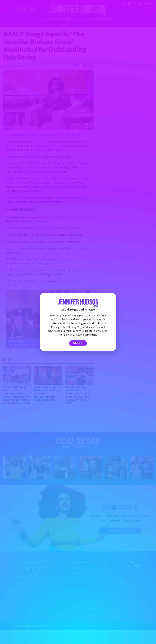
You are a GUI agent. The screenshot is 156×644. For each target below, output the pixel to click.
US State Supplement (85, 335)
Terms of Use (99, 316)
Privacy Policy (59, 327)
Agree (78, 343)
